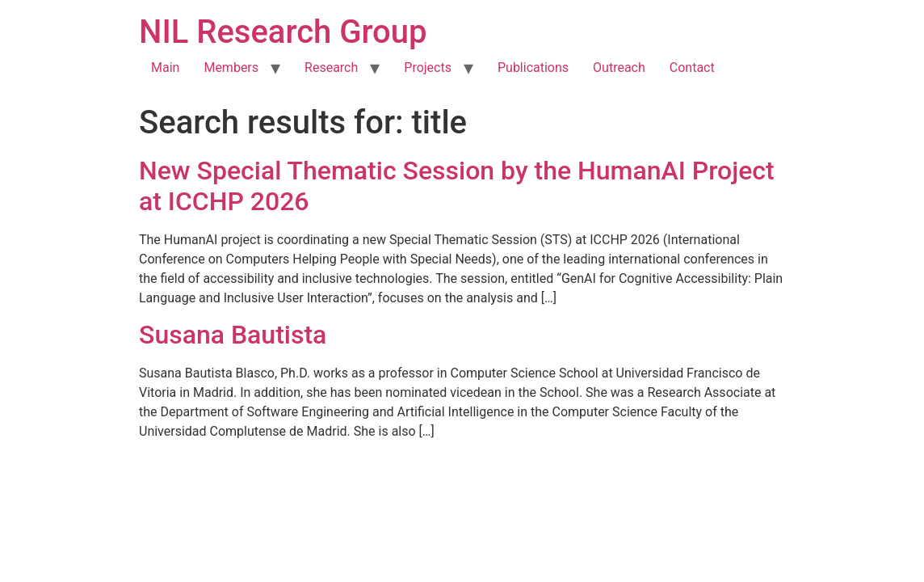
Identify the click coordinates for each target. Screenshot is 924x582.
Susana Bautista (233, 335)
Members (231, 67)
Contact (692, 67)
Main (165, 67)
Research (331, 67)
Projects (428, 67)
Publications (533, 67)
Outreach (619, 67)
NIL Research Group (283, 32)
